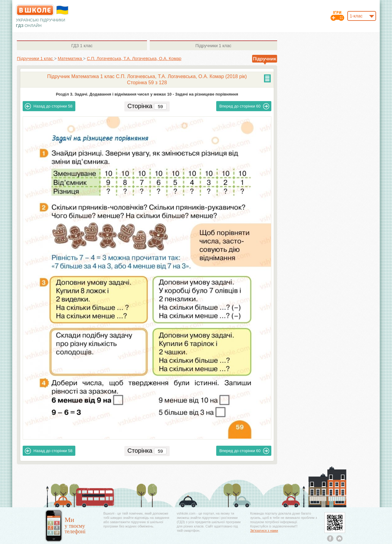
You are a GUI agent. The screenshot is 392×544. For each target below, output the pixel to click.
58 (49, 106)
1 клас (82, 46)
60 (244, 106)
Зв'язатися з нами (264, 531)
